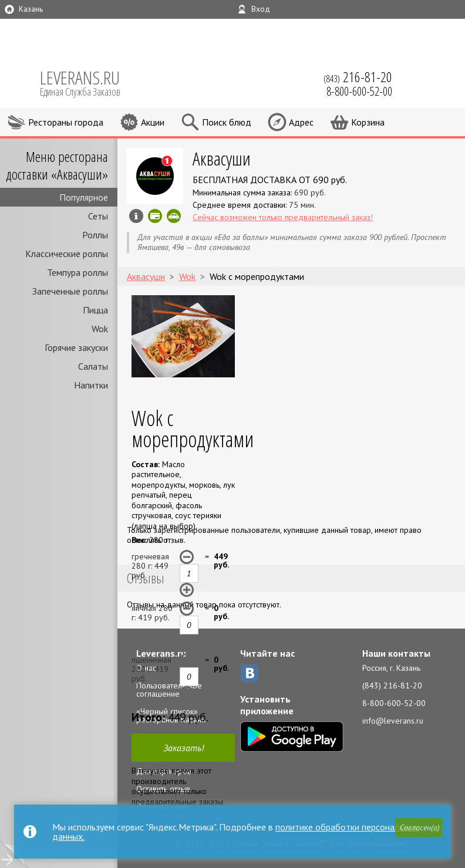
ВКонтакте (250, 673)
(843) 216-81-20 (392, 685)
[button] (419, 828)
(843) (358, 77)
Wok (100, 329)
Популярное (84, 197)
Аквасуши (222, 158)
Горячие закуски (76, 347)
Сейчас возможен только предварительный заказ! (283, 217)
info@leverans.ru (393, 721)
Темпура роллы (77, 272)
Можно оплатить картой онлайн (155, 216)
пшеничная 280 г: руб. (151, 669)
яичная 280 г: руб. (152, 613)
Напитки (91, 385)
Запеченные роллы (70, 291)
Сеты (98, 216)
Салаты (93, 366)
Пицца (95, 310)
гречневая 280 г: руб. (150, 566)
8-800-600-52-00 (394, 703)
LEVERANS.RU (88, 82)
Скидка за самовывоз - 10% (174, 216)
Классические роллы (67, 254)
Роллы (95, 235)
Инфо (136, 216)
